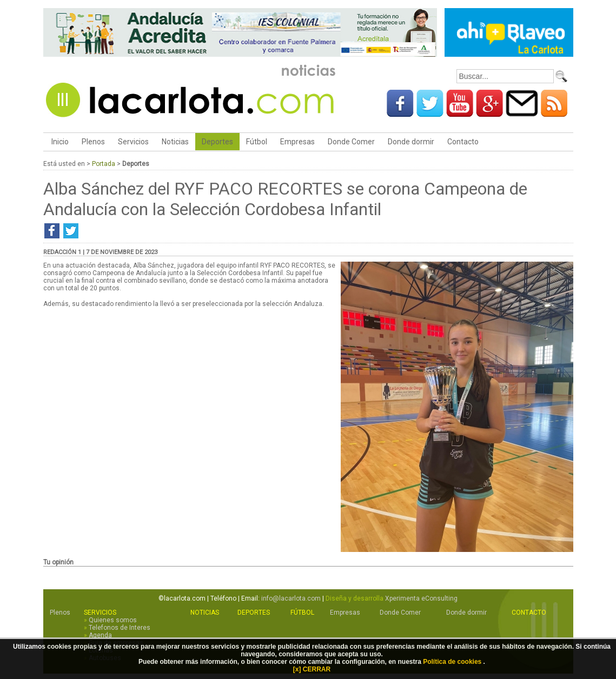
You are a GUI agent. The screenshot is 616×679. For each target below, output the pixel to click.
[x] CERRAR (312, 669)
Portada (104, 164)
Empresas (297, 142)
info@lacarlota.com (291, 598)
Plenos (93, 142)
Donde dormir (411, 142)
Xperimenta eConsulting (421, 598)
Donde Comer (351, 142)
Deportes (217, 142)
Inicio (59, 142)
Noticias (175, 142)
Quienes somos (113, 620)
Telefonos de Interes (120, 628)
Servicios (133, 142)
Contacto (463, 142)
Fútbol (257, 142)
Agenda (100, 635)
